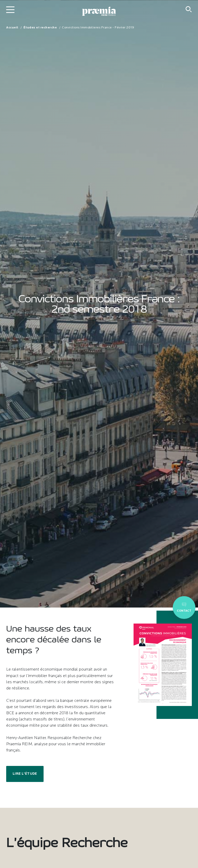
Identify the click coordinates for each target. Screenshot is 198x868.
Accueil (12, 28)
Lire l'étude (25, 774)
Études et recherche (40, 28)
